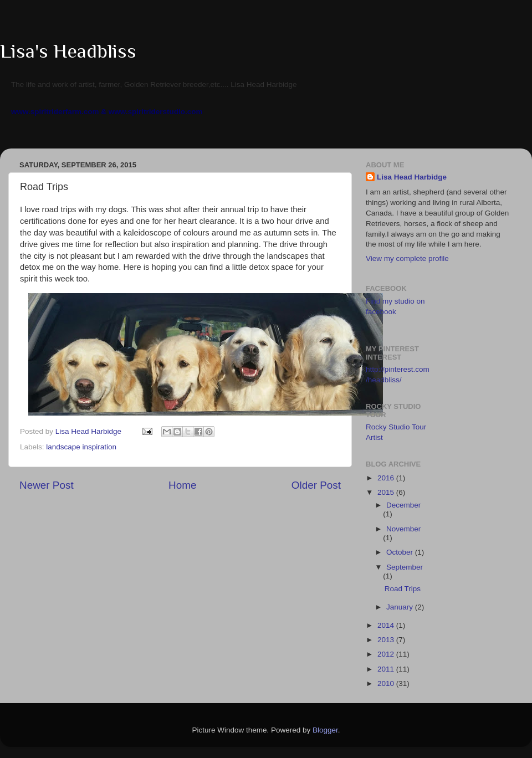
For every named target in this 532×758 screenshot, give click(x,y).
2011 (387, 669)
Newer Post (47, 485)
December (403, 505)
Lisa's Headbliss (68, 51)
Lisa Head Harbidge (412, 177)
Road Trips (403, 589)
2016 (387, 478)
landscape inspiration (81, 447)
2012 (387, 654)
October (401, 552)
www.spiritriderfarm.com (55, 112)
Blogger (325, 730)
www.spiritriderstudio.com (156, 112)
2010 (387, 683)
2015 (387, 492)
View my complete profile (407, 258)
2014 (387, 625)
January (401, 607)
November (403, 529)
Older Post (316, 485)
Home (182, 485)
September (405, 567)
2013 (387, 640)
